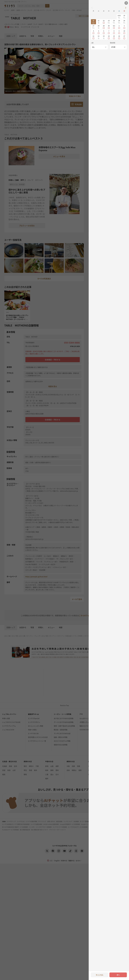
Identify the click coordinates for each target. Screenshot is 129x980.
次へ (118, 975)
